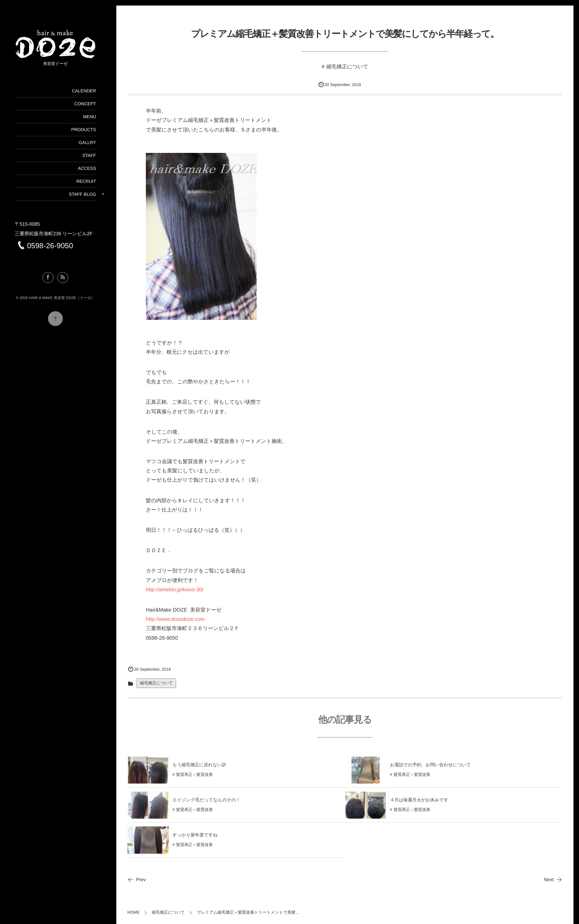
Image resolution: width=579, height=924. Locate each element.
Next (553, 879)
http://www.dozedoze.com (175, 619)
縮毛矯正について (347, 66)
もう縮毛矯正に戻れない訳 (199, 769)
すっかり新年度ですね (195, 839)
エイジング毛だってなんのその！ (206, 804)
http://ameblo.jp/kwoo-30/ (175, 589)
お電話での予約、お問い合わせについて (430, 769)
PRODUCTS (84, 130)
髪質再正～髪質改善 (194, 778)
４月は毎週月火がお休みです (419, 804)
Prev (137, 879)
